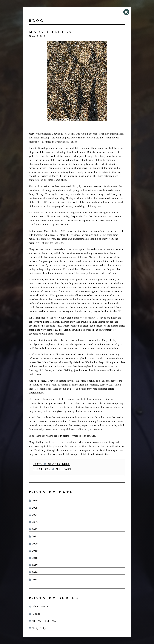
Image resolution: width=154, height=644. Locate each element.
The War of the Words (44, 621)
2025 (33, 508)
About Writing (39, 606)
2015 (33, 579)
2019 (33, 551)
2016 (33, 572)
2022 (33, 529)
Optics (34, 614)
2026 (33, 500)
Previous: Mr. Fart (52, 469)
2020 (33, 544)
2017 (33, 565)
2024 (33, 515)
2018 (33, 558)
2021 (33, 536)
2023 (33, 522)
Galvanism (68, 168)
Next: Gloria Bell (52, 464)
